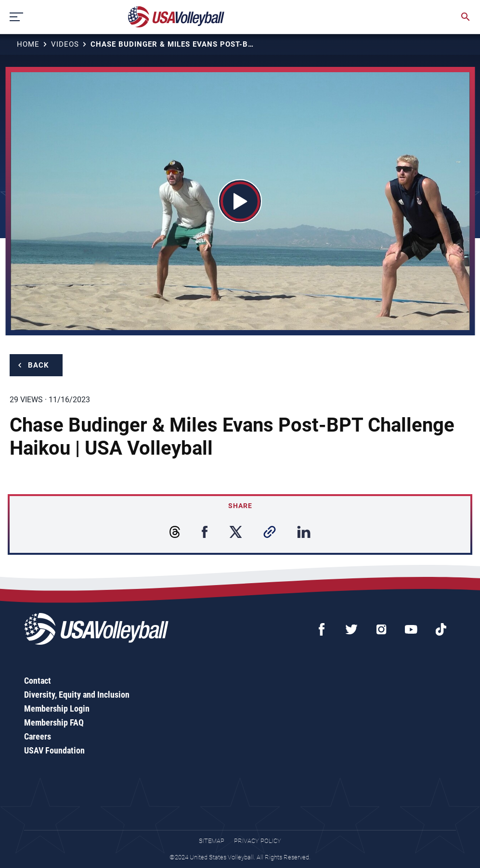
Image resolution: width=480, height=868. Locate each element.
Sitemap (212, 841)
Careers (38, 736)
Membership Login (57, 708)
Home (28, 44)
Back (39, 365)
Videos (65, 44)
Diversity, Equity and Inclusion (77, 695)
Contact (38, 681)
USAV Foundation (54, 750)
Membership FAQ (54, 722)
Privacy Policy (258, 841)
